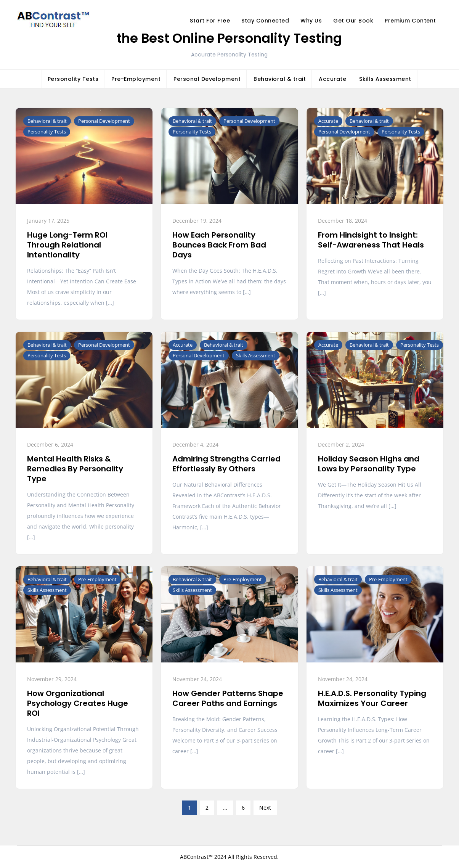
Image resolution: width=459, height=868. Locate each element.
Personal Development (207, 79)
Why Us (311, 21)
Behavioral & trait (280, 79)
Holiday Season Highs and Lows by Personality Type (369, 464)
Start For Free (210, 21)
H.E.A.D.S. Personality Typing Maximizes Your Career (372, 698)
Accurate (332, 79)
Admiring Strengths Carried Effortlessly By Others (226, 464)
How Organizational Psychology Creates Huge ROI (78, 703)
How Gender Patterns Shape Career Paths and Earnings (228, 698)
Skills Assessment (385, 79)
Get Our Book (353, 21)
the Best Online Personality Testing (229, 38)
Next (265, 808)
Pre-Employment (136, 79)
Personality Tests (73, 79)
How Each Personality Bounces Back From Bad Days (219, 245)
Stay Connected (265, 21)
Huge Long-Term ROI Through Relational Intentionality (67, 245)
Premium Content (410, 21)
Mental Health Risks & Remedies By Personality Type (75, 469)
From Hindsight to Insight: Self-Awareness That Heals (371, 240)
